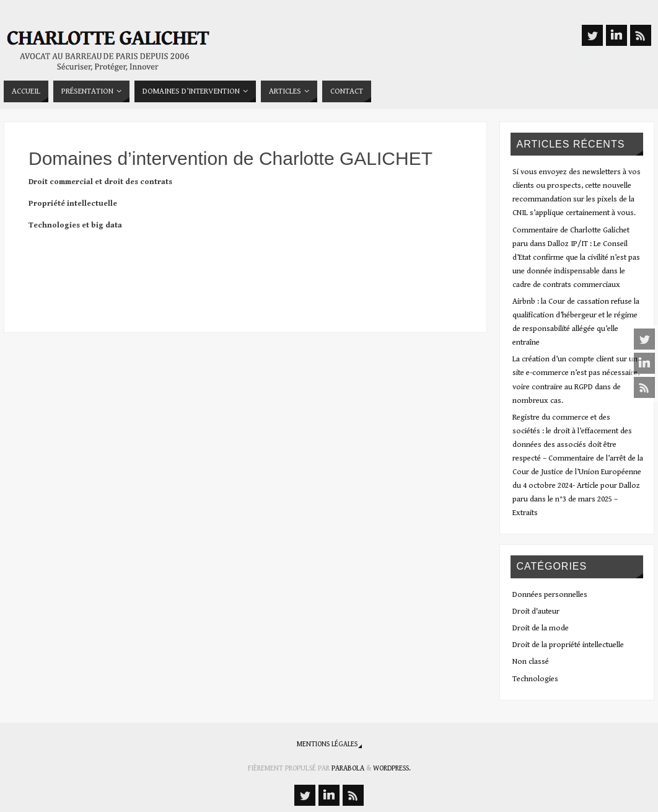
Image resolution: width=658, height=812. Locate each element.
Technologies (535, 679)
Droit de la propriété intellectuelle (568, 645)
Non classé (531, 662)
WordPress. (392, 768)
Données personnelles (550, 595)
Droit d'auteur (536, 611)
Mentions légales (327, 744)
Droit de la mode (541, 628)
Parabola (348, 768)
